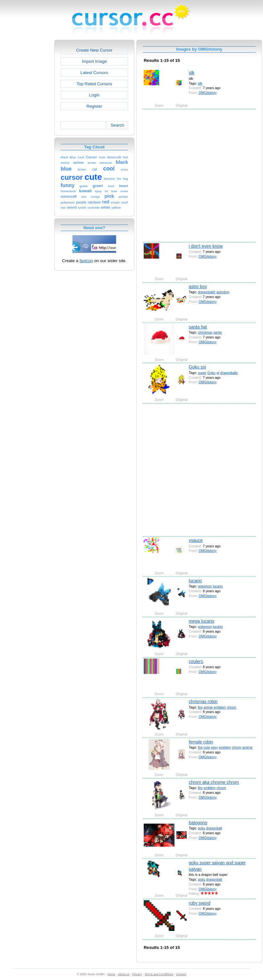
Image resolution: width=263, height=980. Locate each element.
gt (218, 373)
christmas (205, 332)
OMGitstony (208, 93)
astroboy (223, 292)
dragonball (214, 828)
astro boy (198, 287)
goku (202, 828)
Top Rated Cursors (94, 84)
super (202, 373)
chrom (231, 707)
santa (217, 332)
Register (94, 106)
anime (208, 707)
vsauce (196, 540)
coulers (196, 661)
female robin (201, 742)
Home (111, 974)
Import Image (94, 61)
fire (200, 707)
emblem (220, 707)
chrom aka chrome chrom (214, 782)
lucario (195, 581)
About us (124, 974)
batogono (198, 823)
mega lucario (202, 621)
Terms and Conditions (159, 974)
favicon (86, 261)
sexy (215, 747)
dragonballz (207, 292)
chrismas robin (203, 702)
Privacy (137, 974)
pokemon (205, 586)
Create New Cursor (94, 50)
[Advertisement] (68, 175)
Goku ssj (198, 367)
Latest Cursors (94, 73)
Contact (181, 974)
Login (94, 95)
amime (248, 747)
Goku (211, 373)
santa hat (198, 327)
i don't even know (206, 246)
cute (207, 747)
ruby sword (200, 903)
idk (192, 73)
